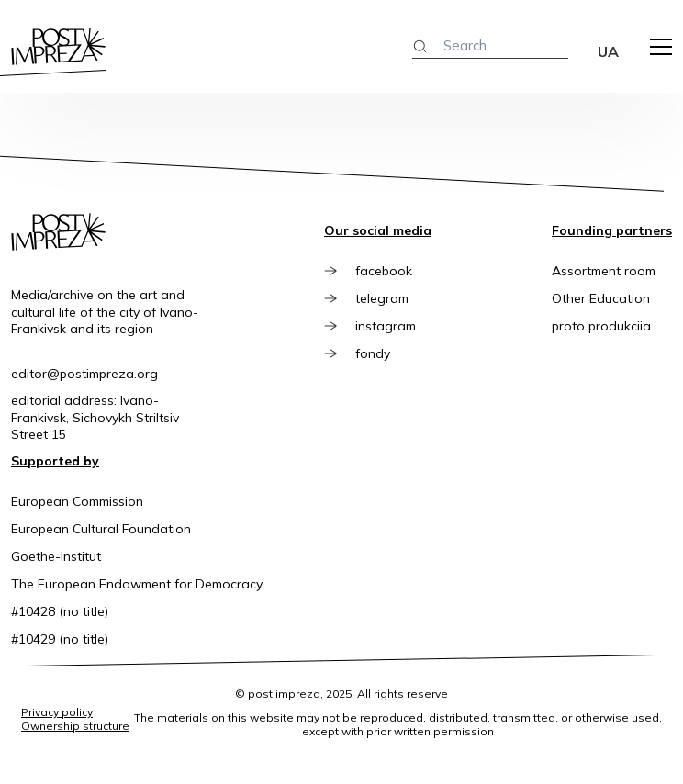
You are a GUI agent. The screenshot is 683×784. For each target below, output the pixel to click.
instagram (386, 326)
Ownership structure (75, 726)
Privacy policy (57, 712)
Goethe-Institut (56, 556)
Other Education (601, 298)
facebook (384, 271)
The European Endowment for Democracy (137, 584)
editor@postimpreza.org (84, 374)
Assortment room (604, 271)
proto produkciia (601, 326)
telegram (382, 298)
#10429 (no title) (60, 639)
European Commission (77, 501)
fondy (373, 353)
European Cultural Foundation (101, 529)
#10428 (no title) (60, 611)
